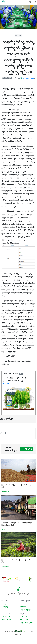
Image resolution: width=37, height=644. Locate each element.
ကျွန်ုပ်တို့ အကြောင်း (26, 623)
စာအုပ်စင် (23, 607)
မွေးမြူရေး (5, 607)
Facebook (6, 617)
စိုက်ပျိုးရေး (5, 604)
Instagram (6, 620)
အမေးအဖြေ (24, 604)
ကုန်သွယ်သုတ (18, 36)
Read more (6, 384)
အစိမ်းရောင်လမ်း (27, 78)
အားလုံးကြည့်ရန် (27, 449)
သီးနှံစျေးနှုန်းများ (25, 610)
